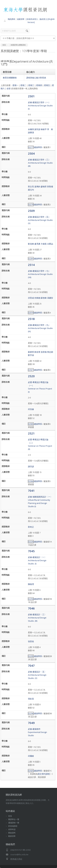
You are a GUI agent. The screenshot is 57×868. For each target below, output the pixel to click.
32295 (31, 656)
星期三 (31, 85)
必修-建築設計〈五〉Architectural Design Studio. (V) (37, 675)
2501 (31, 96)
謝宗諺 (37, 129)
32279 (31, 205)
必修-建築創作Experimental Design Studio (37, 732)
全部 (9, 88)
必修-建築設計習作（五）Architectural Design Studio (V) (40, 220)
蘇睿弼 (31, 352)
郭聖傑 (50, 187)
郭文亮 (31, 187)
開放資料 (12, 833)
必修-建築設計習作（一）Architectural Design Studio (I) (40, 106)
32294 (31, 599)
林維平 (44, 129)
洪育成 (31, 298)
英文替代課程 (44, 774)
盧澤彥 (37, 244)
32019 (31, 313)
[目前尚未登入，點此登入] (37, 19)
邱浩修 (31, 409)
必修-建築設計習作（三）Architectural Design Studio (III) (40, 163)
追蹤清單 (21, 19)
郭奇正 (31, 527)
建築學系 (38, 147)
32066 (31, 481)
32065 (31, 424)
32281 (31, 259)
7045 (31, 551)
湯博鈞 (37, 187)
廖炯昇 (44, 187)
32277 (31, 147)
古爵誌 (50, 244)
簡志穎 (50, 352)
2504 (31, 153)
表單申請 (12, 829)
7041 (31, 491)
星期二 (23, 85)
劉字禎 (31, 355)
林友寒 (37, 352)
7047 (31, 666)
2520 (31, 376)
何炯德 (37, 298)
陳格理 (31, 584)
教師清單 (12, 836)
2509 (31, 211)
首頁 (10, 816)
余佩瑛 (31, 129)
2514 (31, 265)
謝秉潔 (31, 132)
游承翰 (44, 352)
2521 (31, 433)
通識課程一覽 (14, 823)
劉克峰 (31, 244)
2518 (31, 319)
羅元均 (31, 190)
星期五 (47, 85)
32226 (31, 542)
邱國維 (31, 756)
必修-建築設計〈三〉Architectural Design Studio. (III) (37, 618)
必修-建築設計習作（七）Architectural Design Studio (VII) (40, 274)
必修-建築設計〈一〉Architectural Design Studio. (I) (37, 560)
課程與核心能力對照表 (36, 78)
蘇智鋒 (44, 298)
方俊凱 (44, 244)
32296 (31, 713)
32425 (31, 771)
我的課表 (11, 19)
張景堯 (31, 641)
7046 (31, 608)
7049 (31, 723)
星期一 (15, 85)
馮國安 (50, 298)
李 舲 (50, 129)
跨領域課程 (13, 826)
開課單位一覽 (14, 819)
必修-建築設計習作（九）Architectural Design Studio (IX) (40, 328)
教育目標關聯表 (10, 78)
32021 (31, 370)
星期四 (39, 85)
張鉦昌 (31, 699)
